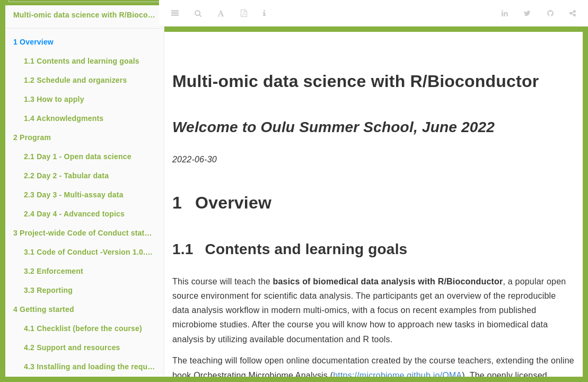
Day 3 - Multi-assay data (74, 195)
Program (32, 137)
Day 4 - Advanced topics (74, 214)
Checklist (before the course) (83, 328)
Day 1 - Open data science (78, 157)
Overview (33, 42)
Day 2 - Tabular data (66, 176)
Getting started (44, 309)
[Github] (550, 13)
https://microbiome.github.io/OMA (397, 375)
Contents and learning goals (82, 61)
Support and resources (72, 348)
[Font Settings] (221, 13)
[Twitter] (527, 13)
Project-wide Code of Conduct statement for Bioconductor (89, 233)
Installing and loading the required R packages (94, 367)
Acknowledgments (64, 118)
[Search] (198, 13)
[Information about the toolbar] (264, 13)
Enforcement (54, 271)
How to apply (54, 99)
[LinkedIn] (505, 13)
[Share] (573, 13)
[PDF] (244, 13)
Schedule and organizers (75, 80)
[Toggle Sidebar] (175, 13)
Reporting (48, 290)
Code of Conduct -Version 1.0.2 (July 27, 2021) (94, 252)
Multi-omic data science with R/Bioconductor (89, 15)
